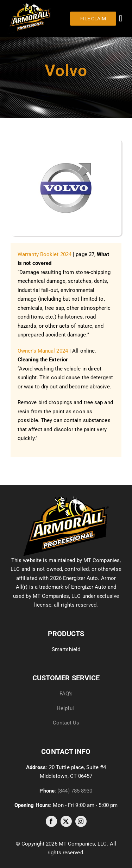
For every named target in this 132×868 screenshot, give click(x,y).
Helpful (66, 708)
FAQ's (66, 694)
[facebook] (51, 821)
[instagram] (81, 821)
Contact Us (66, 723)
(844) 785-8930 (75, 791)
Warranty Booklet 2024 (45, 254)
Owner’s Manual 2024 (43, 351)
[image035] (66, 498)
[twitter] (66, 821)
